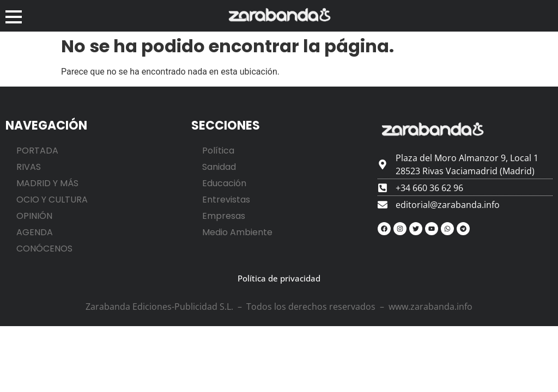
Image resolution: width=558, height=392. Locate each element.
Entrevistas (226, 200)
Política (218, 151)
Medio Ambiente (237, 232)
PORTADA (37, 151)
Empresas (224, 216)
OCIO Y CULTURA (52, 200)
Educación (224, 183)
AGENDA (35, 232)
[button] (14, 16)
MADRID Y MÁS (47, 183)
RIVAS (29, 167)
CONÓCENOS (44, 249)
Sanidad (219, 167)
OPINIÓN (34, 216)
